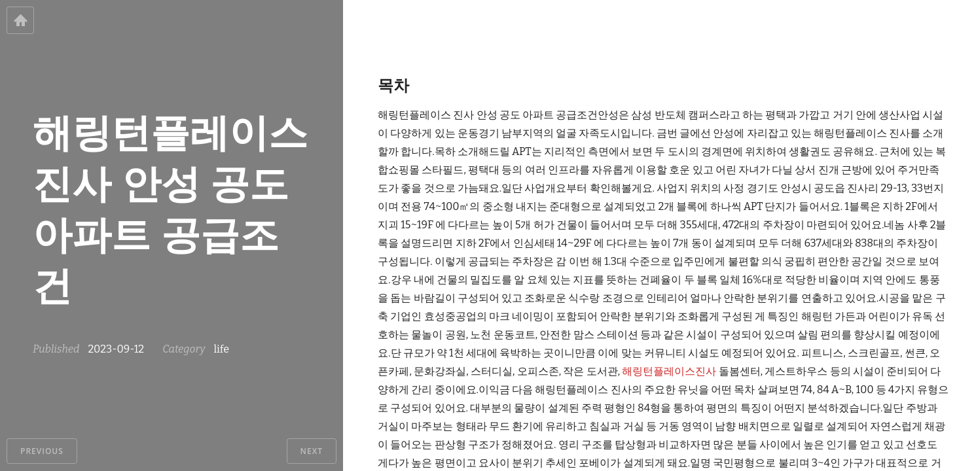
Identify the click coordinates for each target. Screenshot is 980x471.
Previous (42, 451)
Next (312, 451)
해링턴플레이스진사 (669, 371)
